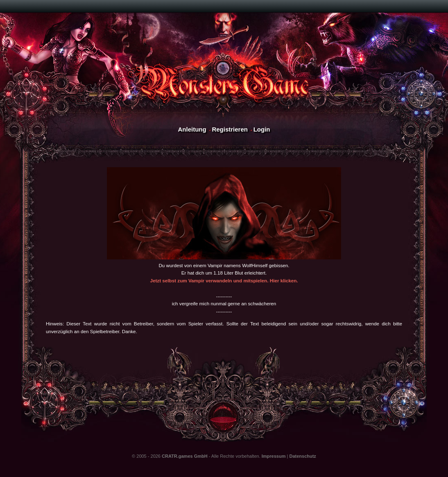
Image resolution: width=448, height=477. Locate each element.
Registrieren (230, 129)
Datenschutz (302, 456)
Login (262, 129)
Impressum (274, 456)
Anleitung (192, 129)
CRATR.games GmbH (185, 456)
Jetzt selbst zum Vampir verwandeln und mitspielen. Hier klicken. (224, 281)
